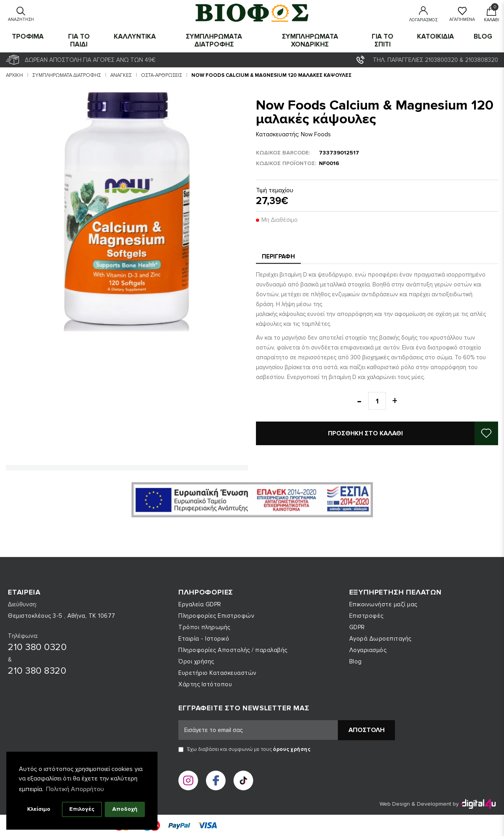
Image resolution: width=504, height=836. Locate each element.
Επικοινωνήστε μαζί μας (383, 604)
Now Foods (316, 134)
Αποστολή (367, 730)
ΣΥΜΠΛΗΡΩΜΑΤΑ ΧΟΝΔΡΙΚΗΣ (310, 40)
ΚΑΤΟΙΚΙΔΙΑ (435, 36)
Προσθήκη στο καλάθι (365, 433)
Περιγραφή (278, 256)
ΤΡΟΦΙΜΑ (28, 36)
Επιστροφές (366, 616)
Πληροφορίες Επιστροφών (216, 616)
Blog (483, 36)
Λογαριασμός (368, 650)
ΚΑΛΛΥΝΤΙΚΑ (135, 36)
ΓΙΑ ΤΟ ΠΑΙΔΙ (79, 40)
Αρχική (14, 75)
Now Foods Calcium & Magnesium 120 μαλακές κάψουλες (271, 75)
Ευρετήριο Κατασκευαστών (218, 673)
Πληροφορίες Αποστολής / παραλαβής (233, 650)
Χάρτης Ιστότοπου (205, 684)
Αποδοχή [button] (125, 809)
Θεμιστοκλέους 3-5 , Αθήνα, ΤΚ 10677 (62, 616)
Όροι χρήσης (196, 661)
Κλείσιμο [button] (39, 809)
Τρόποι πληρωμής (204, 627)
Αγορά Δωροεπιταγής (380, 639)
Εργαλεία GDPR (200, 604)
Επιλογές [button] (82, 809)
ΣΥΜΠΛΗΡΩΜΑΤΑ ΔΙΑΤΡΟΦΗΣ (214, 40)
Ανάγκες (121, 75)
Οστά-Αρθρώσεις (161, 75)
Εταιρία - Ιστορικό (204, 639)
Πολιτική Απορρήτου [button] (75, 789)
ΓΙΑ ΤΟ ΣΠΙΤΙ (383, 40)
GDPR (357, 627)
